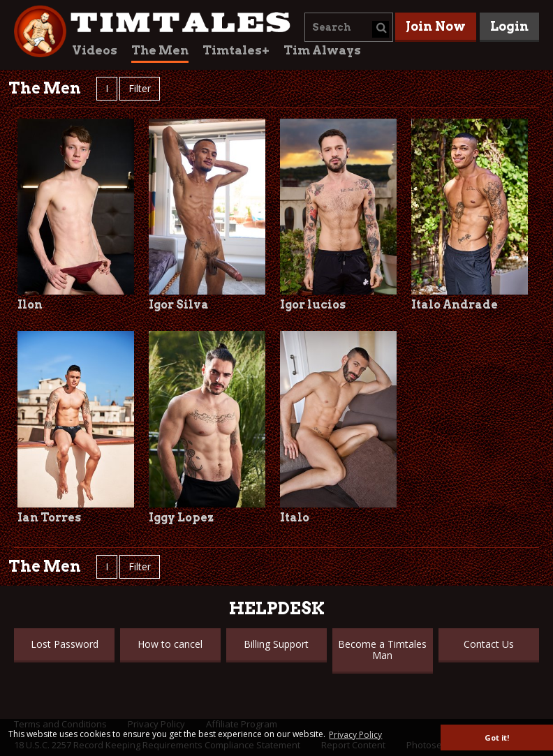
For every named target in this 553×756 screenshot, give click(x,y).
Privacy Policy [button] (355, 735)
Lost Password (65, 644)
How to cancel (170, 644)
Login (509, 26)
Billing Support (276, 644)
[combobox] (349, 27)
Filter (140, 88)
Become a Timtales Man (382, 650)
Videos (95, 50)
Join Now (436, 26)
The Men (160, 50)
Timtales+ (236, 50)
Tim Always (322, 50)
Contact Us (489, 644)
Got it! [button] (497, 738)
